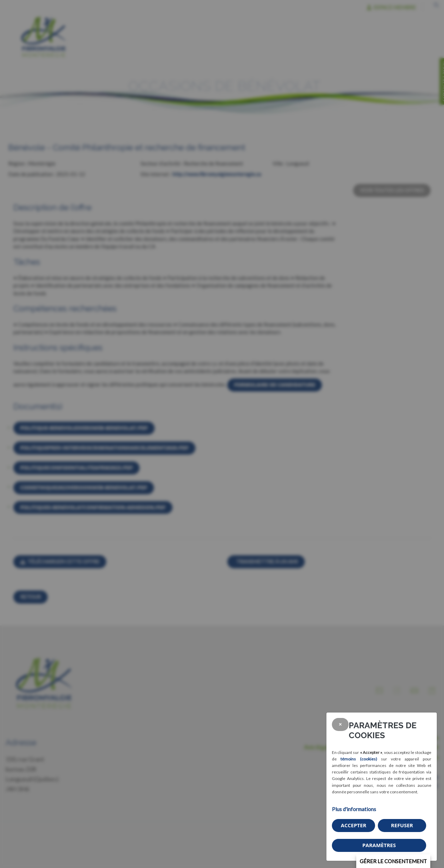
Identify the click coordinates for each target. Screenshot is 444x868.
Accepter (353, 825)
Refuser (402, 825)
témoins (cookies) (359, 759)
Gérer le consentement (393, 861)
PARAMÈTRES (379, 845)
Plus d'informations (354, 809)
